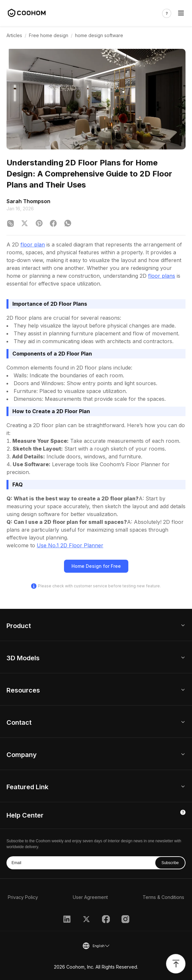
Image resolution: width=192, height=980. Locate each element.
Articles (14, 35)
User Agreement (90, 897)
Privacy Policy (23, 897)
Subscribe (170, 863)
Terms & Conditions (163, 897)
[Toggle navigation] (181, 13)
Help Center (25, 815)
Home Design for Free (96, 566)
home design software (99, 35)
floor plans (162, 276)
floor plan (33, 245)
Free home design (49, 35)
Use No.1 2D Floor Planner (70, 545)
